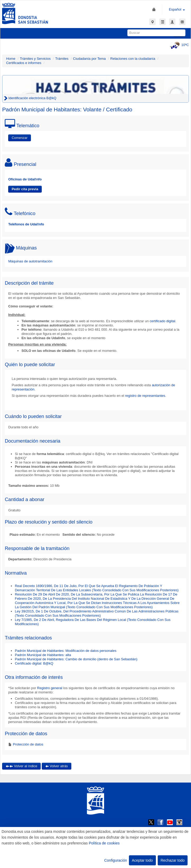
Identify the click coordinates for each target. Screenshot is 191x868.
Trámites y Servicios (35, 59)
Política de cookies (104, 843)
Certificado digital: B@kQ (34, 663)
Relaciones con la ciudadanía (133, 59)
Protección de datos (28, 744)
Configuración (115, 860)
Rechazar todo (173, 860)
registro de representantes (145, 396)
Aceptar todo (142, 860)
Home (11, 59)
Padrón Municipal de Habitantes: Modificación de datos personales (66, 651)
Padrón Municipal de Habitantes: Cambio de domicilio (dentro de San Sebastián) (76, 659)
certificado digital (163, 321)
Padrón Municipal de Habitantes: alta (43, 655)
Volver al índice (21, 766)
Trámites (62, 59)
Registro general (50, 688)
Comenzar (20, 138)
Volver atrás (57, 766)
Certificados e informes (24, 63)
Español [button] (177, 9)
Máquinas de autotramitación (30, 261)
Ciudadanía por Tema (89, 59)
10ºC (178, 45)
